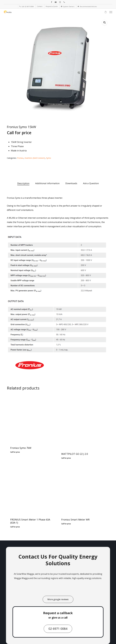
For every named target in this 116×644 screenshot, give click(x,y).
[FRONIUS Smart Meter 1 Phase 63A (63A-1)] (31, 490)
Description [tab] (23, 183)
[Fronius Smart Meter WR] (82, 490)
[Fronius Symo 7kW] (31, 418)
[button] (111, 12)
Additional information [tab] (47, 183)
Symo (49, 158)
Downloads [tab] (71, 183)
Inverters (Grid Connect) (35, 158)
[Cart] (106, 12)
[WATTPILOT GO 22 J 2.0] (82, 421)
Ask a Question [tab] (91, 183)
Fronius (20, 158)
